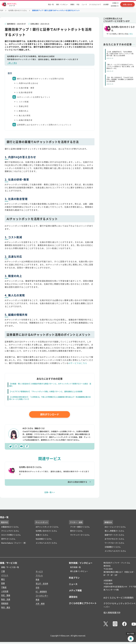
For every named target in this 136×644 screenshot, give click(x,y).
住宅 (37, 587)
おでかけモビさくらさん (114, 539)
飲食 (37, 579)
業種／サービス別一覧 (10, 567)
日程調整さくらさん (113, 547)
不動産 (4, 587)
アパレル (39, 575)
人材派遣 (5, 591)
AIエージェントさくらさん (115, 527)
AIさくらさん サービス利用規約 (118, 598)
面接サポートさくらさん (114, 535)
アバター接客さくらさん (80, 527)
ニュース (84, 4)
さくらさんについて (95, 4)
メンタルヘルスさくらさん (46, 543)
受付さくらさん (76, 531)
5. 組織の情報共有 (24, 120)
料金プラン (74, 578)
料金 (78, 4)
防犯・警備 (6, 595)
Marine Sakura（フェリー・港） (14, 543)
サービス (39, 571)
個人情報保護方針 (112, 613)
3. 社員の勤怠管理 (24, 93)
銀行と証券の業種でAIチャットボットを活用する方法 (41, 79)
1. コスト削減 (23, 102)
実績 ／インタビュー (62, 4)
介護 (3, 571)
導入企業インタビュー (79, 571)
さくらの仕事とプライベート (83, 603)
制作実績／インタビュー (81, 563)
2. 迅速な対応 (23, 106)
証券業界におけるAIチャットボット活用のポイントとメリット (44, 125)
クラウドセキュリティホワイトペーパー (119, 605)
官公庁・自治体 (42, 583)
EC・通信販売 (41, 591)
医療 (3, 583)
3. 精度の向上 (23, 111)
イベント (5, 575)
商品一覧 (51, 4)
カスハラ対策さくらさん (11, 535)
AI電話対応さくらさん (10, 527)
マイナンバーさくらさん (80, 535)
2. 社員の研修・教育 (25, 88)
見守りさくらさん (8, 539)
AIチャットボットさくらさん (47, 527)
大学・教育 (40, 604)
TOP (2, 10)
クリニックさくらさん (10, 531)
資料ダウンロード (50, 414)
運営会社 (73, 597)
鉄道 (37, 600)
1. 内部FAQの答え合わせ (27, 83)
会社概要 (106, 4)
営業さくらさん (42, 535)
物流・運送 (6, 607)
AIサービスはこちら (78, 363)
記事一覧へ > (50, 492)
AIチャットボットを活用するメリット (34, 97)
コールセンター (42, 596)
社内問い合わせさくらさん (18, 10)
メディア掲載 (75, 590)
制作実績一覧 (75, 567)
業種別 (72, 4)
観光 (3, 579)
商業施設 (5, 603)
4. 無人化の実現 (24, 116)
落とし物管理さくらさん (114, 531)
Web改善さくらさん (44, 539)
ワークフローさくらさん (114, 543)
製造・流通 (6, 599)
